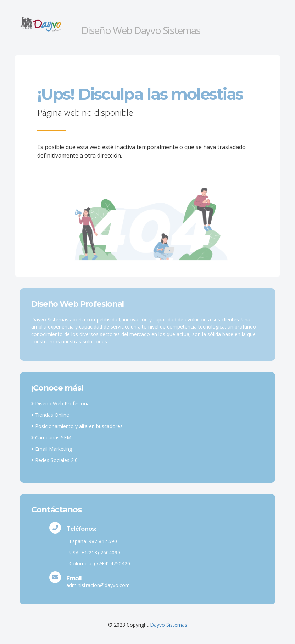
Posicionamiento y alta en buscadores (77, 426)
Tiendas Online (50, 415)
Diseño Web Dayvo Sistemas (141, 30)
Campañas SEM (51, 437)
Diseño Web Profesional (61, 403)
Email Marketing (52, 449)
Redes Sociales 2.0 (54, 460)
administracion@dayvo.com (98, 585)
